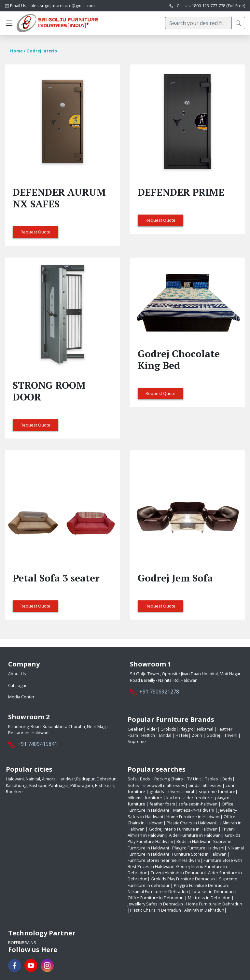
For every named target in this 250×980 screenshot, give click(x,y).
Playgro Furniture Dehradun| (202, 885)
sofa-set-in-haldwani (198, 804)
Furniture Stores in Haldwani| (201, 854)
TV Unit (194, 779)
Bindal (165, 735)
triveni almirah (182, 791)
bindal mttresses (205, 785)
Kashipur (38, 785)
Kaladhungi (17, 785)
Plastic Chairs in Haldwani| (192, 823)
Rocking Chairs (169, 779)
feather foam (162, 804)
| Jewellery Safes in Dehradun (181, 901)
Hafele (181, 735)
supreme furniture (217, 791)
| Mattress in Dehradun (208, 898)
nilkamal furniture (145, 798)
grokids (157, 791)
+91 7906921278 (159, 692)
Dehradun (107, 779)
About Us (17, 674)
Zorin (197, 735)
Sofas (134, 785)
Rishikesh (105, 785)
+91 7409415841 (37, 744)
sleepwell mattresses (164, 785)
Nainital (33, 779)
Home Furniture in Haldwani (193, 817)
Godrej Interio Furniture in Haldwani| (185, 829)
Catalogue (18, 685)
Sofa (133, 779)
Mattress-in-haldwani (194, 810)
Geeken (136, 729)
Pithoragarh (82, 785)
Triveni (231, 735)
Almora (49, 779)
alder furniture (198, 798)
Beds (146, 779)
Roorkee (14, 791)
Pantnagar (58, 785)
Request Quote (35, 232)
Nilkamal (205, 729)
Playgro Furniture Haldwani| (199, 848)
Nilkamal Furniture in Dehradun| (159, 891)
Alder (152, 729)
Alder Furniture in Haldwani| (196, 835)
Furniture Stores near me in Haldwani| (165, 860)
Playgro (186, 729)
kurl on (173, 798)
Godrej (213, 735)
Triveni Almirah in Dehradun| (179, 873)
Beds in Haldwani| (194, 841)
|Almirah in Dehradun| (204, 910)
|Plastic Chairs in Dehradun (154, 910)
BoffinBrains (22, 943)
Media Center (21, 697)
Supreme (137, 741)
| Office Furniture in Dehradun (182, 895)
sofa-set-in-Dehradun (213, 891)
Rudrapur (85, 779)
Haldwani (15, 779)
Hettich (148, 735)
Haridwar (66, 779)
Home (16, 51)
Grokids (168, 729)
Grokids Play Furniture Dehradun (183, 879)
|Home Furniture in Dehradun (213, 904)
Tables (212, 779)
